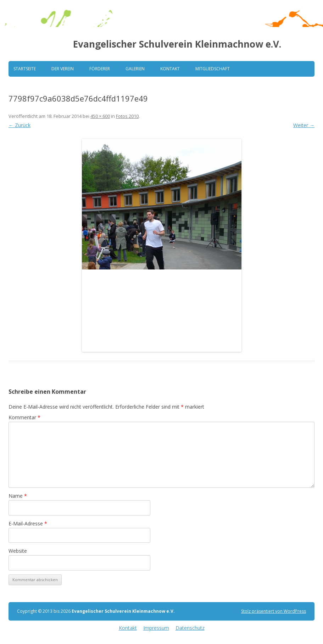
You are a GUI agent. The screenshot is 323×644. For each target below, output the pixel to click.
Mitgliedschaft (213, 69)
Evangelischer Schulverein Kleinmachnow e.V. (177, 44)
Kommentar (24, 417)
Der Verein (63, 69)
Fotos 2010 (127, 116)
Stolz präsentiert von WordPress (274, 611)
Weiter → (304, 125)
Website (18, 551)
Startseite (25, 69)
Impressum (156, 628)
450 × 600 (100, 116)
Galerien (135, 69)
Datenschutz (190, 628)
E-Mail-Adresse (28, 523)
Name (18, 496)
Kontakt (170, 69)
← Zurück (20, 125)
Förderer (100, 69)
